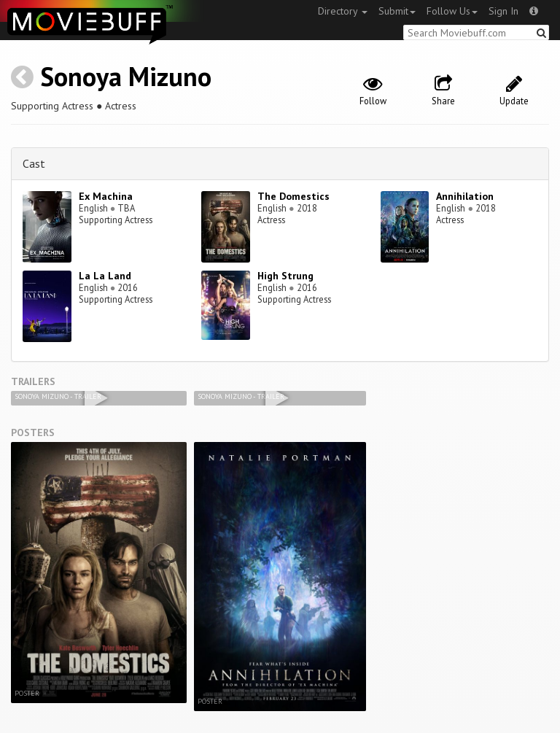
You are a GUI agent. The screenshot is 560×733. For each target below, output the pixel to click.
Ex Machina (106, 196)
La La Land (105, 276)
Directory (343, 11)
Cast (34, 163)
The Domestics (293, 196)
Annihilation (465, 196)
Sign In (503, 11)
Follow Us (452, 11)
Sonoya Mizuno (126, 76)
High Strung (285, 276)
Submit (397, 11)
